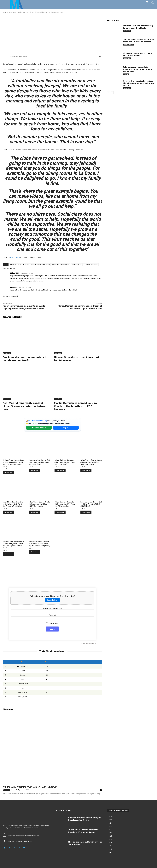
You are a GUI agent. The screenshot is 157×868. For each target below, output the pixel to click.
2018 (110, 843)
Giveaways (6, 790)
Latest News (7, 353)
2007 (110, 852)
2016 (110, 849)
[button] (152, 2)
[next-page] (112, 93)
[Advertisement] (52, 34)
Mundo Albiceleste (91, 265)
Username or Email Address (52, 608)
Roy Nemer (14, 57)
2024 (110, 823)
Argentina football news (19, 265)
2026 (110, 816)
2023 (110, 826)
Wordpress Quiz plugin (89, 643)
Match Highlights (129, 45)
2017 (110, 846)
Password (52, 615)
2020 (110, 836)
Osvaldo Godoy (15, 790)
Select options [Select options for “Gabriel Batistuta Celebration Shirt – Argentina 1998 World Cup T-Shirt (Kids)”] (60, 470)
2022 (110, 830)
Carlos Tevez (77, 265)
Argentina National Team (40, 265)
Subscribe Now (52, 600)
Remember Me (52, 623)
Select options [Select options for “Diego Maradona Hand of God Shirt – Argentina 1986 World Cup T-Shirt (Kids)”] (34, 470)
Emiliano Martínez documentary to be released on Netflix (25, 359)
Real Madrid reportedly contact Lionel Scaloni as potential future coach (24, 406)
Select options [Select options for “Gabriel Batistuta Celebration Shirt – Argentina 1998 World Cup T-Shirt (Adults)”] (60, 512)
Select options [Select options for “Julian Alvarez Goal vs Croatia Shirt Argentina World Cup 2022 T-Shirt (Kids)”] (86, 470)
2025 (110, 820)
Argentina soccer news (61, 265)
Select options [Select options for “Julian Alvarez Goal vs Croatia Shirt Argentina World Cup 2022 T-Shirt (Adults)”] (34, 512)
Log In (66, 428)
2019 (110, 839)
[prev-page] (109, 93)
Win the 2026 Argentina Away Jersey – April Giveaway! (30, 787)
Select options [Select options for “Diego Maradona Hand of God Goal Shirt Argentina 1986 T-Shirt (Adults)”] (86, 512)
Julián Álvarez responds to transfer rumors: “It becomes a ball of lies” (137, 69)
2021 (110, 833)
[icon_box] (18, 841)
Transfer (126, 74)
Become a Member (39, 428)
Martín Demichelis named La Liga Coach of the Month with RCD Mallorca (75, 406)
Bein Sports (15, 257)
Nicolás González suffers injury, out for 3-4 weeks (138, 54)
